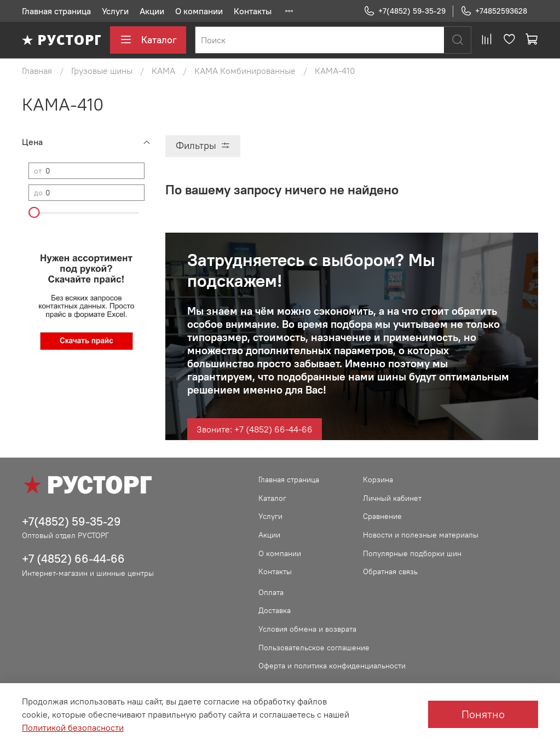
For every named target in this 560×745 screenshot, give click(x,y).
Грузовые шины (102, 71)
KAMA (163, 71)
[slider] (34, 212)
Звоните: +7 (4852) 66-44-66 (255, 429)
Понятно (483, 714)
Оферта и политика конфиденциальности (332, 666)
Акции (152, 11)
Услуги (115, 11)
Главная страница (56, 11)
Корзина (378, 480)
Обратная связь (390, 571)
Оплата (271, 592)
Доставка (275, 610)
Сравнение (382, 516)
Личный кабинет (392, 498)
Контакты (253, 11)
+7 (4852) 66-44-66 (73, 559)
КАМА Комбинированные (245, 71)
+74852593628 (494, 11)
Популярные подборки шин (412, 553)
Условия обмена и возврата (307, 629)
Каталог (148, 40)
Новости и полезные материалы (421, 535)
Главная (37, 71)
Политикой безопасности (73, 727)
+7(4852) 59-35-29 (405, 11)
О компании (199, 11)
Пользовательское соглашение (314, 648)
